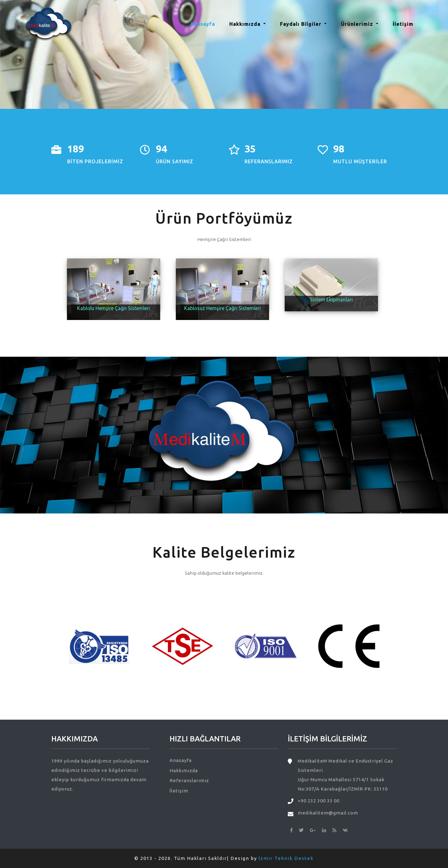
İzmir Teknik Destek (286, 858)
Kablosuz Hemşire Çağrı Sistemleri (222, 308)
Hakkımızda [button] (246, 24)
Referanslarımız (189, 780)
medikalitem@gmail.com (328, 813)
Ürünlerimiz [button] (358, 24)
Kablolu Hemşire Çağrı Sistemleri (114, 308)
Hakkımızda (184, 771)
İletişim (403, 24)
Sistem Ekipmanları (331, 299)
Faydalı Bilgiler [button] (301, 24)
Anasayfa (205, 23)
